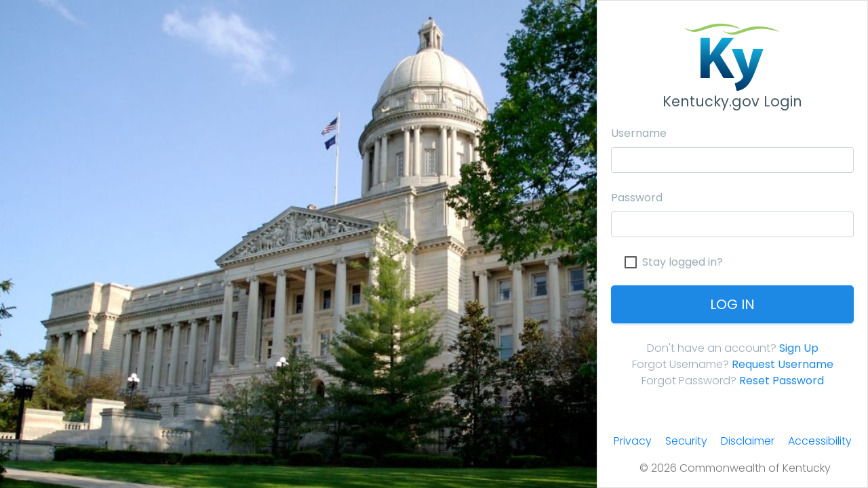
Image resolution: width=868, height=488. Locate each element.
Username (639, 133)
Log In (732, 304)
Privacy (633, 441)
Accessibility (820, 441)
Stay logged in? (683, 262)
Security (686, 441)
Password (637, 198)
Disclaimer (748, 441)
